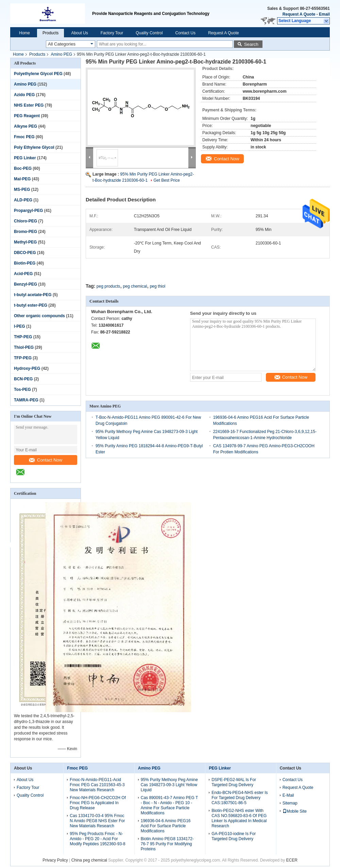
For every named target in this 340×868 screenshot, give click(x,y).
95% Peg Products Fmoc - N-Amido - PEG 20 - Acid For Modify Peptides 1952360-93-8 (97, 839)
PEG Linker (25, 158)
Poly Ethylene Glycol (34, 147)
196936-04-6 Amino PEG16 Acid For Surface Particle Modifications (166, 826)
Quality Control (149, 33)
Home (24, 33)
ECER (292, 860)
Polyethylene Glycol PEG (38, 74)
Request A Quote (299, 14)
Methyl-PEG (25, 242)
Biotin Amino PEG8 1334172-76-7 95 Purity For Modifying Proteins (167, 844)
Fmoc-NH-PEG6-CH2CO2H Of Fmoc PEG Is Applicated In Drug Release (98, 803)
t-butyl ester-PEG (31, 305)
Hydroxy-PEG (27, 368)
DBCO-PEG (25, 253)
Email (324, 14)
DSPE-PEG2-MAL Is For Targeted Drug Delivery (234, 782)
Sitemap (290, 803)
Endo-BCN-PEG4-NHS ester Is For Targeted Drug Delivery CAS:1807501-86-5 (240, 798)
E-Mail (288, 795)
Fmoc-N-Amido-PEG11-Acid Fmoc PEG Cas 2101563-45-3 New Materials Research (97, 785)
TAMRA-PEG (26, 400)
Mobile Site (295, 811)
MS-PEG (22, 189)
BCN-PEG (23, 379)
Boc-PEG (23, 168)
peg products (108, 286)
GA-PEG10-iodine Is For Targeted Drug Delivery (234, 836)
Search (251, 44)
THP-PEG (23, 337)
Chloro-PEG (26, 221)
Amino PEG (61, 54)
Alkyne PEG (26, 126)
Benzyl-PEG (26, 284)
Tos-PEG (22, 390)
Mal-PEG (22, 179)
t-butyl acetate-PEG (33, 295)
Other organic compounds (39, 316)
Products (50, 33)
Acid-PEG (23, 274)
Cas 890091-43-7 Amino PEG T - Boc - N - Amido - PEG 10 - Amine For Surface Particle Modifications (169, 805)
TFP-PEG (23, 358)
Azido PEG (24, 95)
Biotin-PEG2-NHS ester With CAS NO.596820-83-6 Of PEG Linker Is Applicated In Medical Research (239, 818)
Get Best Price (166, 180)
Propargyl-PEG (28, 211)
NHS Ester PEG (29, 105)
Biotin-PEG (25, 263)
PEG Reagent (27, 116)
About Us (79, 33)
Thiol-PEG (24, 347)
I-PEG (20, 326)
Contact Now (46, 460)
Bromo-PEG (26, 232)
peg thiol (158, 286)
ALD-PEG (23, 200)
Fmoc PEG (24, 137)
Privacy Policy (55, 860)
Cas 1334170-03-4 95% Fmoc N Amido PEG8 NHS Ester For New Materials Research (97, 821)
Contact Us (185, 33)
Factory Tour (112, 33)
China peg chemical (89, 860)
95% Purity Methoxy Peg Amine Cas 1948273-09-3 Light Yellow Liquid (169, 785)
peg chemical (135, 286)
